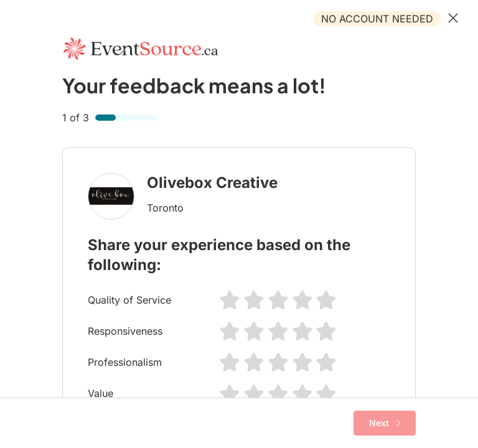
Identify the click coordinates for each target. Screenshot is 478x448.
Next (385, 423)
